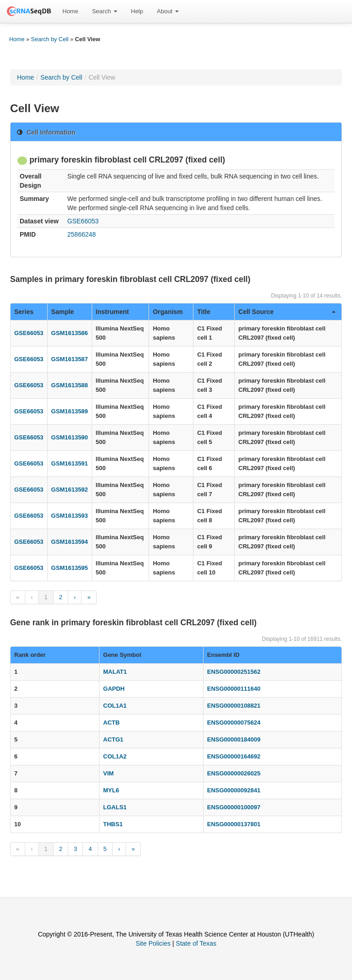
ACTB (111, 723)
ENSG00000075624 (234, 723)
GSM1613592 (70, 490)
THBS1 (113, 824)
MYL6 (111, 790)
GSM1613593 (70, 516)
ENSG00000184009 (234, 739)
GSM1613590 (70, 437)
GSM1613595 (70, 568)
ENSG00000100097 (234, 807)
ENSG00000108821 (234, 706)
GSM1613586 (70, 333)
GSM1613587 (70, 359)
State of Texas (196, 943)
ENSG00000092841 (234, 790)
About (168, 11)
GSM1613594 (70, 542)
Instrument (112, 312)
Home (70, 11)
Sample (63, 312)
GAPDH (114, 689)
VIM (108, 773)
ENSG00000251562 (234, 672)
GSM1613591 (70, 463)
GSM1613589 (70, 411)
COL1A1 (115, 706)
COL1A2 (115, 756)
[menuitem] (70, 11)
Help (137, 11)
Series (24, 312)
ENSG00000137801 (234, 824)
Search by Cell (50, 39)
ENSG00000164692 (234, 756)
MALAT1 (115, 672)
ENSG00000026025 (234, 773)
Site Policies (153, 943)
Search (105, 11)
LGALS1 (115, 807)
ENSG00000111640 (234, 689)
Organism (168, 312)
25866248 (82, 234)
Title (204, 312)
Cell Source (287, 312)
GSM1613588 (70, 385)
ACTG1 (113, 739)
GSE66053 (83, 221)
